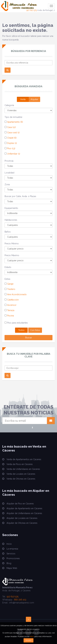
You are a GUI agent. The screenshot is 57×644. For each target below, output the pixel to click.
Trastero (10, 289)
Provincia (9, 161)
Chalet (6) (11, 138)
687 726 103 (20, 600)
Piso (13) (10, 148)
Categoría (9, 105)
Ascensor (10, 305)
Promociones (13, 558)
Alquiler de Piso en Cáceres (20, 504)
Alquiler (34, 99)
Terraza (9, 310)
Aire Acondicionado (16, 294)
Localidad (9, 173)
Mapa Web (12, 568)
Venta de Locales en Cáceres (21, 474)
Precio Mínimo (12, 244)
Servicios (11, 554)
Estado (8, 267)
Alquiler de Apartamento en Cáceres (24, 508)
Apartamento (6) (14, 122)
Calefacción (12, 300)
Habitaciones (11, 220)
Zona (7, 184)
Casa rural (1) (12, 133)
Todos (21, 330)
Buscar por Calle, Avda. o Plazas (20, 196)
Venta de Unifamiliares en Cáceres (23, 469)
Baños (8, 232)
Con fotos (35, 330)
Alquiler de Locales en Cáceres (22, 518)
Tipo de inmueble (13, 117)
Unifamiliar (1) (12, 154)
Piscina (9, 316)
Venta (23, 99)
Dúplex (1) (11, 143)
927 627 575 (32, 10)
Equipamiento (11, 208)
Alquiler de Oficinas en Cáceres (22, 523)
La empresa (12, 549)
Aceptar (28, 640)
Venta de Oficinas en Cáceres (21, 479)
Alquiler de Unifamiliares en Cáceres (24, 513)
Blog (9, 563)
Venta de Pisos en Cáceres (20, 464)
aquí (32, 636)
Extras (7, 279)
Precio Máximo (12, 255)
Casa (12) (10, 127)
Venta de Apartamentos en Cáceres (24, 459)
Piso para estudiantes (16, 323)
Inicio (9, 544)
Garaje (9, 284)
